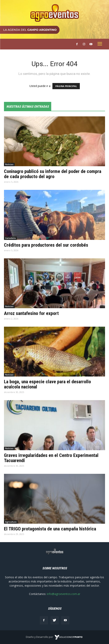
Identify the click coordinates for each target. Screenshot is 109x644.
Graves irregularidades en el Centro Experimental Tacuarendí (51, 458)
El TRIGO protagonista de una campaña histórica (50, 529)
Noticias (9, 164)
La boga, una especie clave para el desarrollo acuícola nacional (47, 384)
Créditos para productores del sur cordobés (46, 245)
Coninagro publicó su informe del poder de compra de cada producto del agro (53, 174)
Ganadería (10, 238)
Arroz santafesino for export (31, 313)
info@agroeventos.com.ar (64, 594)
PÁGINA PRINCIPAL (66, 86)
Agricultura (11, 522)
